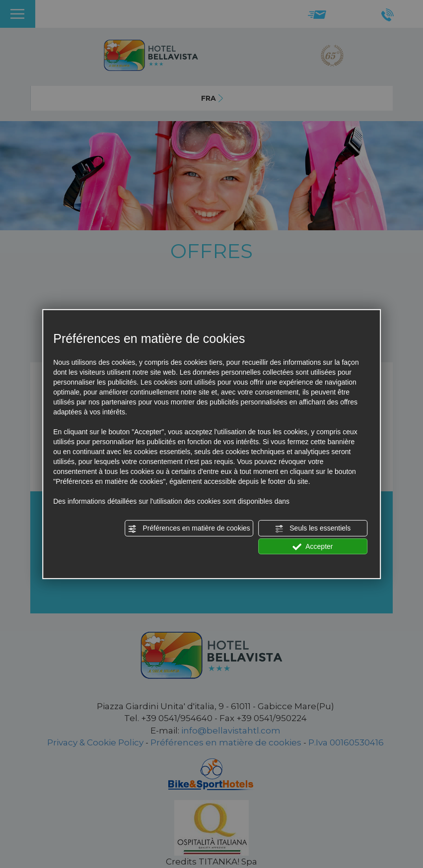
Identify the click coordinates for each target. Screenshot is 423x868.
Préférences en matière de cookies (189, 529)
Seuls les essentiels (313, 529)
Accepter (313, 546)
